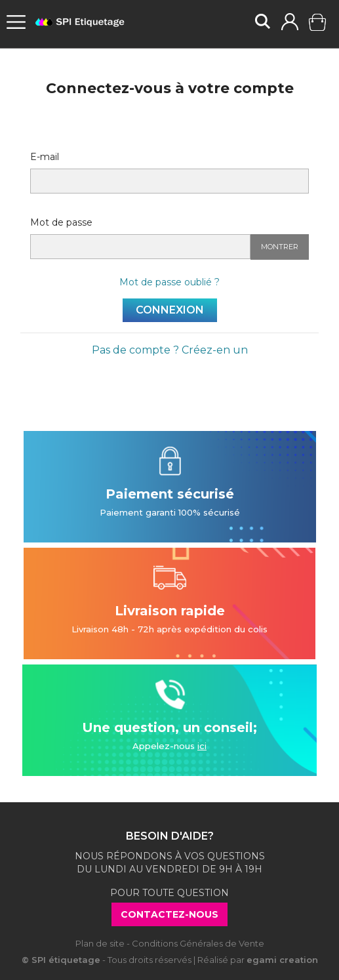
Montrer (280, 247)
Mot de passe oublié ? (169, 282)
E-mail (45, 157)
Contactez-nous (169, 914)
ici (202, 746)
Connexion (170, 310)
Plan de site (100, 943)
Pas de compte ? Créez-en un (170, 350)
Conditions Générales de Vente (198, 943)
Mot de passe (61, 222)
